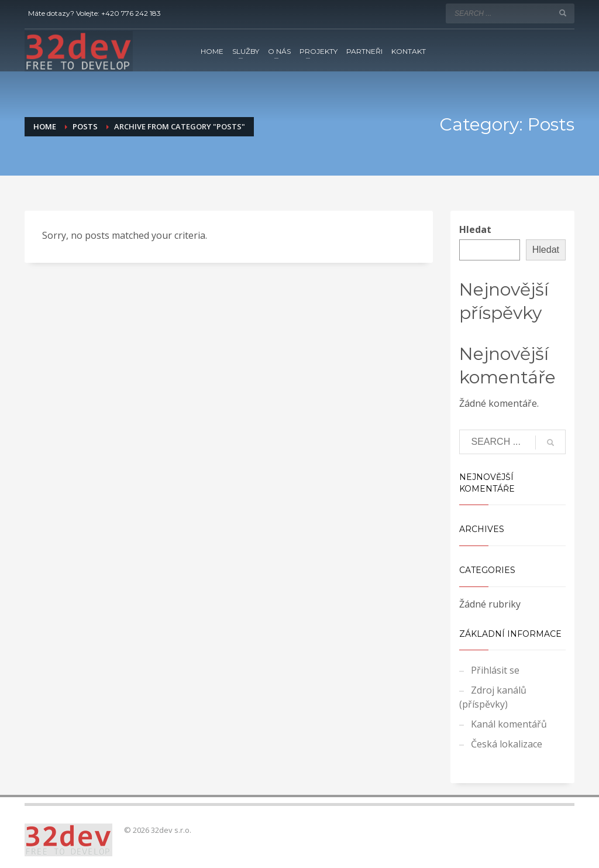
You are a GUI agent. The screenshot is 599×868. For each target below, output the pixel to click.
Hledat (475, 229)
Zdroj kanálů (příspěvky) (493, 697)
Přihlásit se (495, 670)
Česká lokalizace (507, 744)
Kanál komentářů (509, 724)
